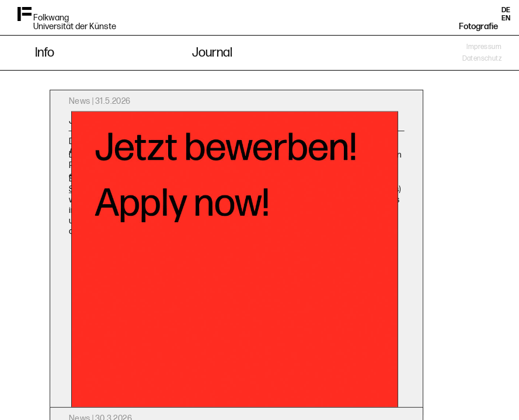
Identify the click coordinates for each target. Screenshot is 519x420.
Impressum (484, 47)
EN (506, 18)
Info (45, 53)
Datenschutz (482, 59)
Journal (212, 53)
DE (506, 10)
